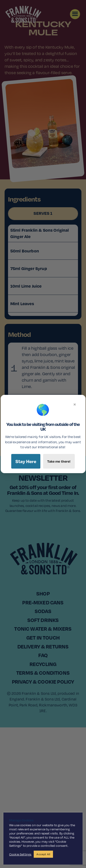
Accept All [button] (43, 854)
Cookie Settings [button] (20, 854)
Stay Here (26, 461)
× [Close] (75, 404)
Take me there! (59, 461)
